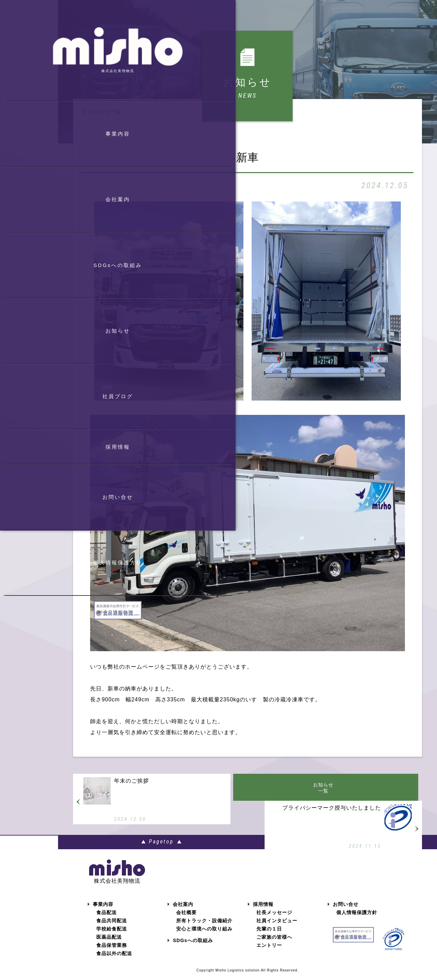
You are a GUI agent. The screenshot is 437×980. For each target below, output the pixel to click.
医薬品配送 (109, 944)
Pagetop (248, 849)
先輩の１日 (269, 936)
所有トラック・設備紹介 (204, 928)
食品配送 (107, 920)
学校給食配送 (112, 936)
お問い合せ (343, 911)
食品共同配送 (112, 928)
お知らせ (130, 11)
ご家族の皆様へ (274, 944)
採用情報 (261, 911)
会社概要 (186, 920)
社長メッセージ (274, 920)
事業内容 (101, 911)
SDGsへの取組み (190, 948)
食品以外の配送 (114, 961)
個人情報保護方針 (357, 920)
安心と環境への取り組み (204, 936)
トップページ (90, 11)
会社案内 (180, 911)
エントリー (269, 952)
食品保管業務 (112, 952)
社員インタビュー (277, 928)
